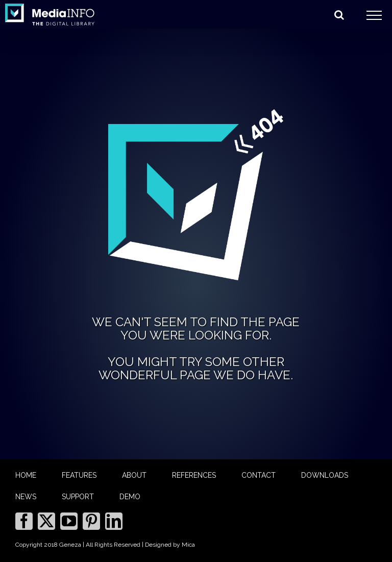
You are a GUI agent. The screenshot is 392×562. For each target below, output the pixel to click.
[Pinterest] (91, 521)
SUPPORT (78, 497)
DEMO (130, 497)
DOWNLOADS (325, 475)
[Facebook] (24, 521)
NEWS (26, 497)
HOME (26, 475)
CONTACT (259, 475)
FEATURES (79, 475)
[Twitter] (46, 521)
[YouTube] (69, 521)
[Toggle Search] (339, 15)
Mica (188, 545)
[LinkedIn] (114, 521)
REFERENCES (194, 475)
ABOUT (134, 475)
